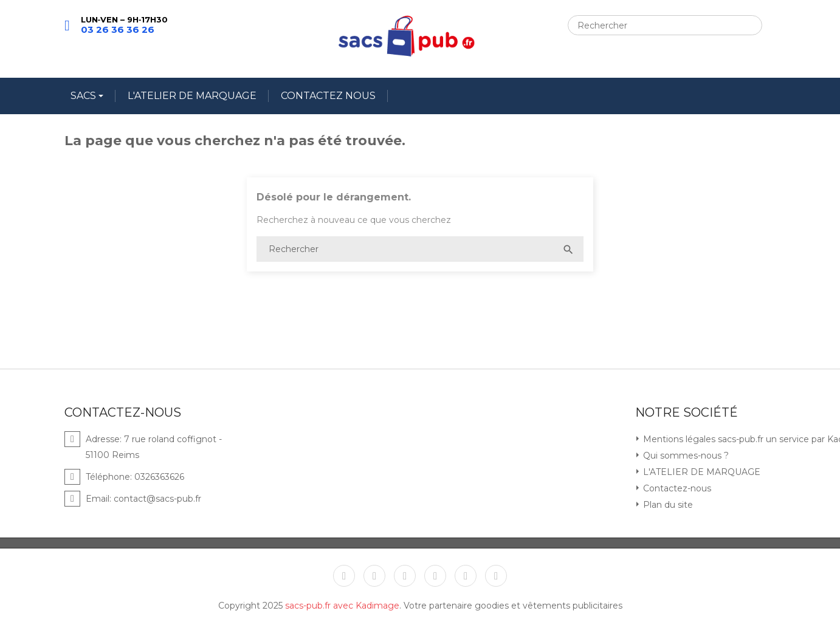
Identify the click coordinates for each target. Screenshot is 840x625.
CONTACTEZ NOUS (328, 96)
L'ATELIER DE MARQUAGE (192, 96)
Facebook (344, 576)
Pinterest (435, 576)
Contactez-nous (676, 488)
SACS (84, 96)
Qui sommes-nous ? (685, 456)
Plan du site (667, 505)
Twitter (374, 576)
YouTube (405, 576)
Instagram (466, 576)
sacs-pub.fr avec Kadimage (342, 606)
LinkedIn (496, 576)
